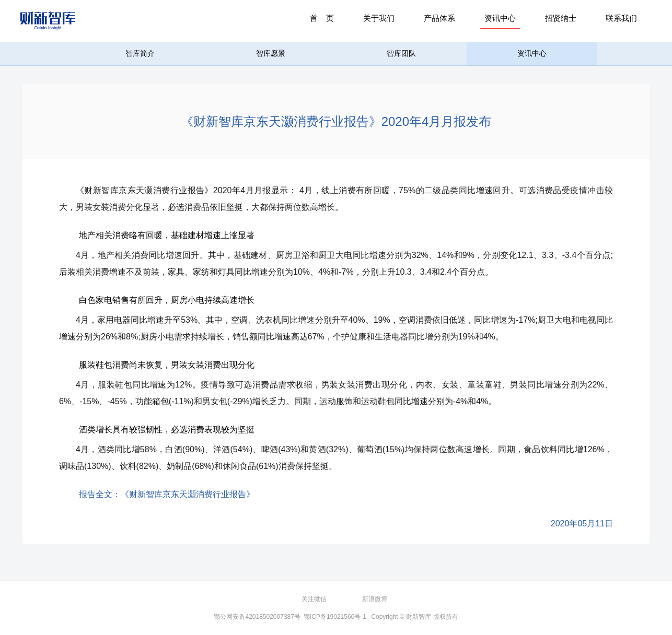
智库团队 (401, 53)
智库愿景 (271, 53)
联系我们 (621, 18)
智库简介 (140, 53)
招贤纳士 (561, 18)
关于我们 (379, 18)
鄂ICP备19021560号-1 (335, 617)
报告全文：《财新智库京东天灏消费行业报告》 (167, 494)
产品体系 (439, 18)
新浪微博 (375, 599)
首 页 (322, 18)
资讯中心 (500, 18)
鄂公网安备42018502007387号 (257, 617)
